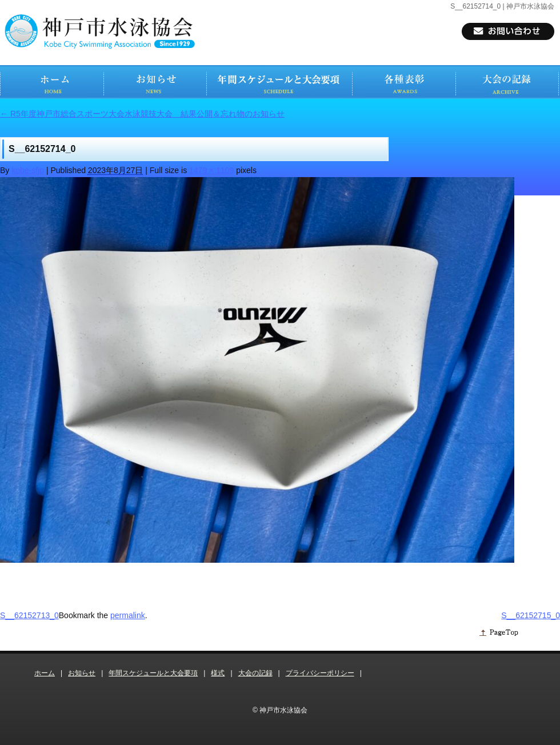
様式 (218, 673)
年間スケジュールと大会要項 (153, 673)
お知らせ (82, 673)
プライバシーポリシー (320, 673)
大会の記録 (255, 673)
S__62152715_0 (531, 615)
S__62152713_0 (29, 615)
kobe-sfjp (28, 170)
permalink (128, 615)
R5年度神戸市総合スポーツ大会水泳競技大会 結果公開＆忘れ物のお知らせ (142, 114)
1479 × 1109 (211, 170)
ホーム (45, 673)
